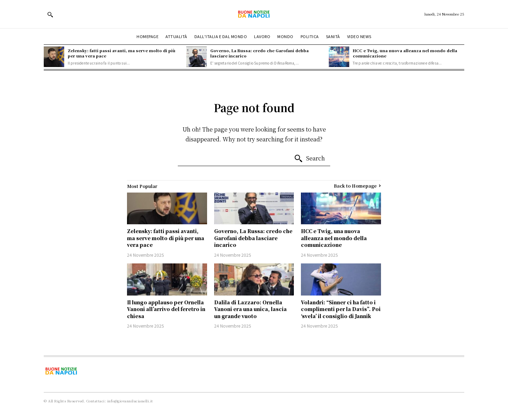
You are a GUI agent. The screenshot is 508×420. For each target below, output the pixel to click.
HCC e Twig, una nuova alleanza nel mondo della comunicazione (405, 53)
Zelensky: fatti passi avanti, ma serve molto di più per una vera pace (122, 53)
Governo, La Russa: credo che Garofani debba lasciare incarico (259, 53)
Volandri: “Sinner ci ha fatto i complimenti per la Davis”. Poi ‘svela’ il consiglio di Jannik (341, 309)
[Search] (309, 159)
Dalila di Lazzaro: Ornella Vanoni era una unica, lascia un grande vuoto (250, 309)
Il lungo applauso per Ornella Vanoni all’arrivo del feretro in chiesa (166, 309)
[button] (50, 14)
